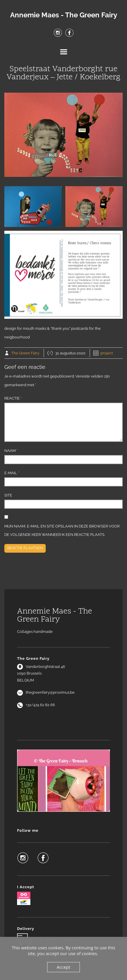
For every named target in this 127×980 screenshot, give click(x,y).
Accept (63, 967)
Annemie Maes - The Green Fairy (64, 15)
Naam (11, 451)
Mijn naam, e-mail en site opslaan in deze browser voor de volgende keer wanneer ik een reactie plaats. (62, 531)
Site (8, 495)
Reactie (13, 398)
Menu (64, 52)
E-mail (12, 473)
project (107, 353)
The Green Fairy (25, 353)
